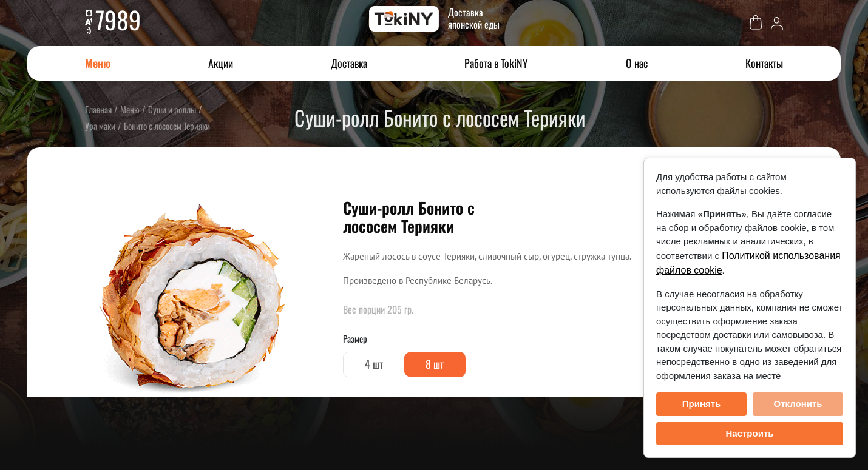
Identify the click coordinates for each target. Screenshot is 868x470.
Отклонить (798, 404)
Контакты (764, 63)
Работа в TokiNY (496, 63)
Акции (221, 63)
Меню (98, 63)
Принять (702, 404)
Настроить (750, 433)
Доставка (349, 63)
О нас (637, 63)
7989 (118, 19)
